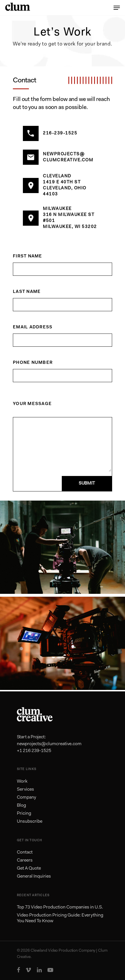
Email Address (33, 327)
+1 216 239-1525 (34, 751)
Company (26, 798)
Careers (25, 860)
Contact (25, 852)
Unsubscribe (30, 822)
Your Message (32, 404)
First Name (28, 256)
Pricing (24, 814)
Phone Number (33, 363)
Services (25, 789)
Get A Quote (29, 868)
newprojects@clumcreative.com (49, 744)
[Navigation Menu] (117, 8)
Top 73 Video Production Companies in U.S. (60, 907)
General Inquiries (34, 876)
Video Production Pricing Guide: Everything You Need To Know (60, 918)
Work (22, 781)
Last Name (27, 292)
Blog (21, 806)
